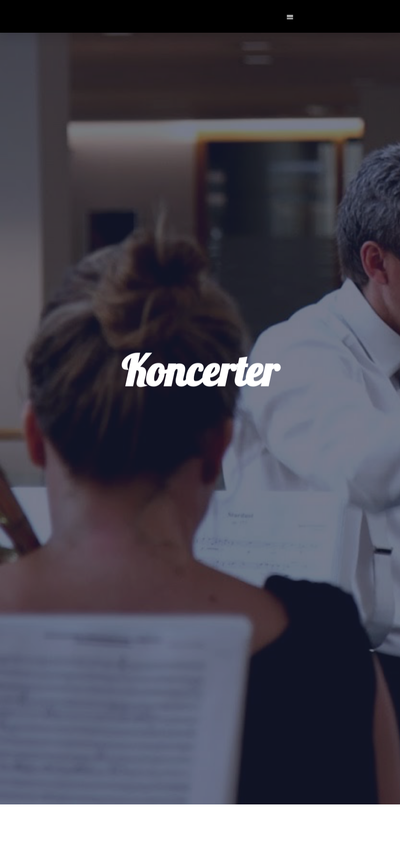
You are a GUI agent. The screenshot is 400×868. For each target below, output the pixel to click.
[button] (290, 17)
